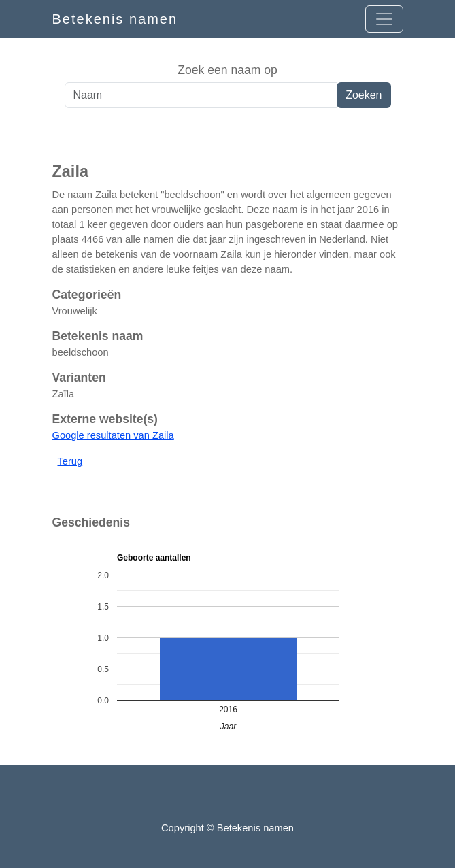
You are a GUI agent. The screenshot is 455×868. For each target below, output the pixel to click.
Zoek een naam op (227, 70)
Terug (70, 461)
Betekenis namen (115, 19)
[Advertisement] (227, 135)
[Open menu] (384, 19)
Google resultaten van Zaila (113, 435)
